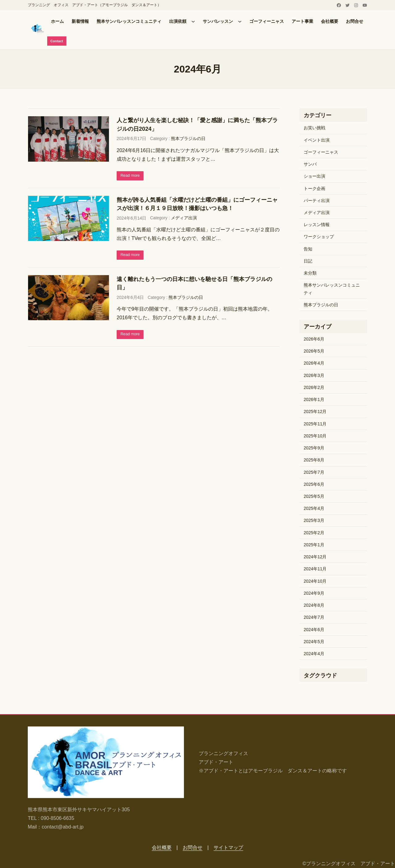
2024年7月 (314, 618)
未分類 (310, 274)
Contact (58, 41)
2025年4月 (314, 509)
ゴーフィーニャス (321, 153)
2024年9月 (314, 594)
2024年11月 (315, 570)
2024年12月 (315, 558)
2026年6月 (314, 340)
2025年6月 (314, 485)
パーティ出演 (317, 201)
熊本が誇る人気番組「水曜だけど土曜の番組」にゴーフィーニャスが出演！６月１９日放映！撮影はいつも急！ (197, 205)
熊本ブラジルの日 (188, 139)
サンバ (310, 165)
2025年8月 (314, 461)
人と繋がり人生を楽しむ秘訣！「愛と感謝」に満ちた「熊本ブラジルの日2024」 (197, 125)
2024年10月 (315, 582)
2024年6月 (314, 630)
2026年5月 (314, 352)
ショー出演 (314, 177)
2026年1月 (314, 400)
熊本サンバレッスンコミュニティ (332, 290)
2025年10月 (315, 436)
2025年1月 (314, 545)
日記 (308, 262)
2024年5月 (314, 642)
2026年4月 (314, 364)
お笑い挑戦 (314, 129)
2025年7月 (314, 473)
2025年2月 (314, 533)
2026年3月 (314, 376)
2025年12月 (315, 412)
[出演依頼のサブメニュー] (193, 21)
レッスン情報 (317, 225)
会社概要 (162, 847)
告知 (308, 250)
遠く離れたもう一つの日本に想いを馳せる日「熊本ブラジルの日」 (194, 285)
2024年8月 (314, 606)
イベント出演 (317, 141)
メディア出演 (184, 219)
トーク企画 (314, 189)
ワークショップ (319, 238)
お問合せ (193, 847)
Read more (132, 176)
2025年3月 (314, 521)
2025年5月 (314, 497)
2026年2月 (314, 388)
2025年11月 (315, 424)
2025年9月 (314, 449)
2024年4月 (314, 655)
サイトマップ (228, 847)
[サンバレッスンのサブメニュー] (240, 21)
